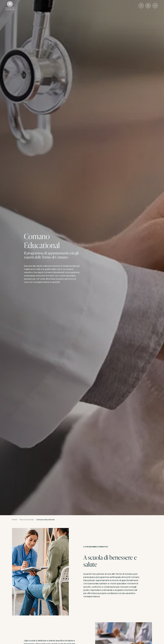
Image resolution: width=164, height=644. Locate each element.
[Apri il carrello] (148, 6)
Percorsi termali (27, 519)
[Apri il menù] (155, 6)
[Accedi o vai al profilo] (141, 6)
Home (15, 519)
